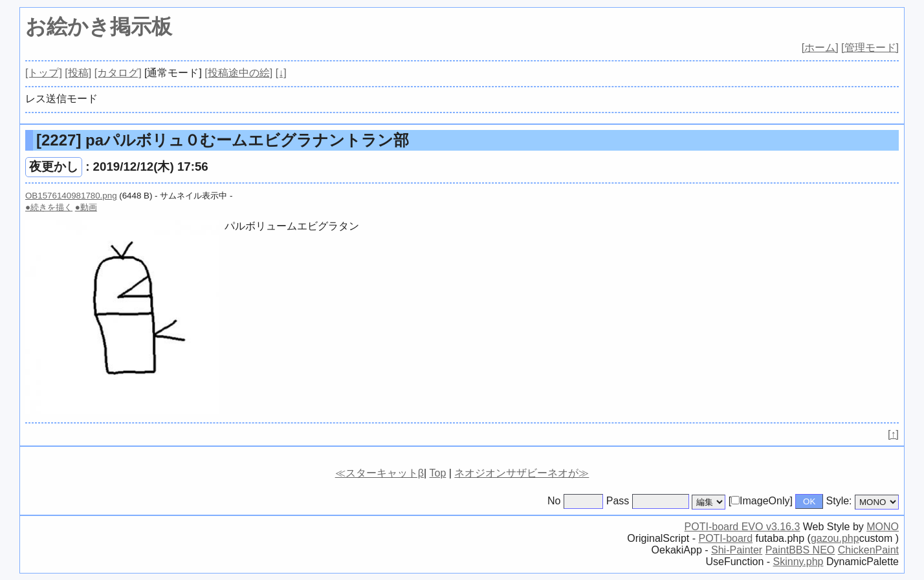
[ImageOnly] (761, 501)
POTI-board (725, 538)
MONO (883, 527)
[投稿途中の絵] (238, 73)
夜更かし (54, 166)
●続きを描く (49, 207)
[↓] (281, 73)
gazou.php (835, 538)
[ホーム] (820, 48)
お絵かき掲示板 (99, 27)
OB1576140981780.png (71, 196)
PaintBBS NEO (800, 550)
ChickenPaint (868, 550)
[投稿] (78, 73)
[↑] (893, 434)
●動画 (86, 207)
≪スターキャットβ (379, 473)
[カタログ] (118, 73)
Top (437, 473)
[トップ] (44, 73)
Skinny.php (798, 562)
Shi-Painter (737, 550)
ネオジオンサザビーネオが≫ (522, 473)
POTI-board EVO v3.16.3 (742, 527)
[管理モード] (870, 48)
